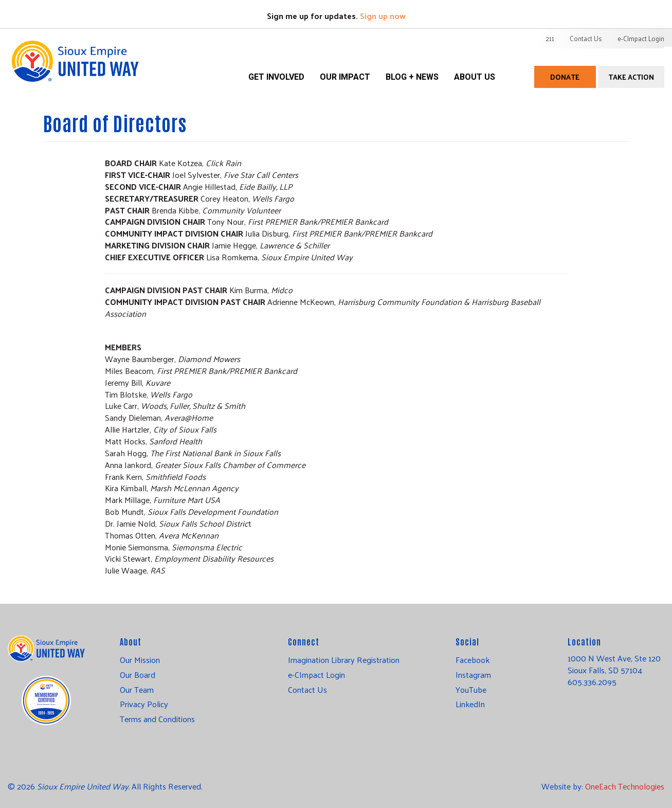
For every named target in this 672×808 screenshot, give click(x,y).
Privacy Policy (144, 704)
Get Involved (276, 77)
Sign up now (383, 16)
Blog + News (412, 77)
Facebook (473, 660)
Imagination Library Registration (344, 660)
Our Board (138, 675)
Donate (565, 77)
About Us (475, 77)
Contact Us (586, 38)
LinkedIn (470, 704)
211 (550, 38)
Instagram (473, 675)
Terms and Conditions (157, 719)
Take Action (631, 77)
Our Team (137, 690)
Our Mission (140, 660)
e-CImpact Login (641, 38)
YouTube (471, 690)
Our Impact (345, 77)
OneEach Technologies (625, 786)
